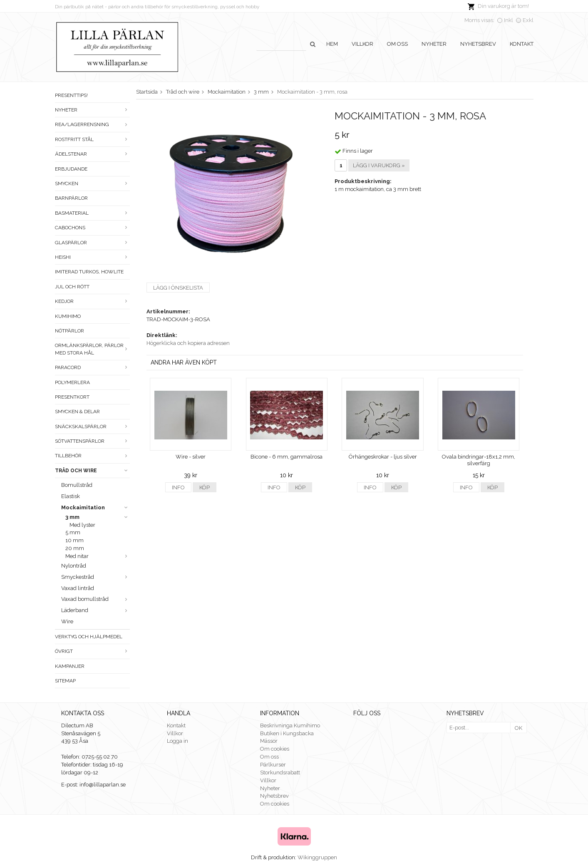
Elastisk (71, 496)
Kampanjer (70, 666)
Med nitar (98, 556)
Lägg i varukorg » (379, 165)
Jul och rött (72, 287)
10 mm (74, 540)
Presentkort (72, 397)
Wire (67, 621)
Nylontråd (74, 566)
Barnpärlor (71, 198)
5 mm (73, 532)
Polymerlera (72, 382)
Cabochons (92, 228)
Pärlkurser (273, 765)
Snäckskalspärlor (92, 427)
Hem (332, 44)
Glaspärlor (92, 243)
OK (519, 728)
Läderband (96, 610)
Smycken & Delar (77, 412)
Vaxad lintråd (78, 588)
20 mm (75, 548)
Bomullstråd (77, 485)
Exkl (528, 20)
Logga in (177, 741)
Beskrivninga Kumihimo (290, 725)
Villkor (362, 44)
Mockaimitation (96, 507)
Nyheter (434, 44)
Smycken (92, 184)
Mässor (269, 741)
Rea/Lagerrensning (92, 124)
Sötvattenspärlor (92, 441)
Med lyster (82, 525)
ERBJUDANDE (71, 169)
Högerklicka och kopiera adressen (188, 343)
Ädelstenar (92, 154)
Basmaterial (92, 213)
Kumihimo (68, 316)
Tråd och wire (92, 471)
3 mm (98, 517)
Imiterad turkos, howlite (89, 272)
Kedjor (92, 301)
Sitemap (65, 681)
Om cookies (275, 749)
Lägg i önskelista (178, 288)
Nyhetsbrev (478, 44)
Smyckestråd (96, 577)
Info (178, 487)
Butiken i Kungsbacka (287, 733)
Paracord (92, 367)
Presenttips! (71, 95)
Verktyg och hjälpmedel (89, 637)
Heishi (92, 257)
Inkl (509, 20)
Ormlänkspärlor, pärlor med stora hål (92, 349)
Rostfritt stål (92, 139)
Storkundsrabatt (280, 773)
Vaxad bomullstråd (96, 599)
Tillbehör (92, 456)
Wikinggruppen (317, 857)
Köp (205, 487)
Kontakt (522, 44)
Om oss (397, 44)
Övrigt (92, 651)
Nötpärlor (69, 331)
